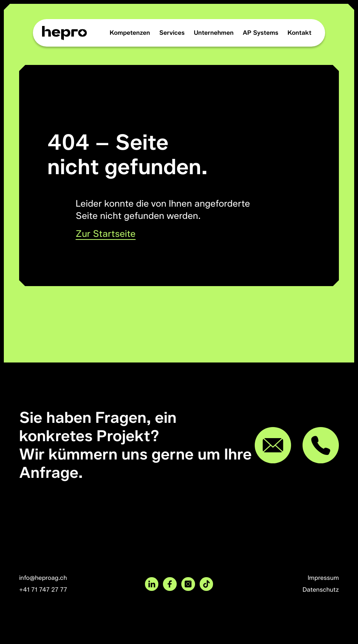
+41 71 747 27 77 (43, 590)
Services (172, 33)
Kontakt (300, 33)
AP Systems (261, 33)
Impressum (323, 578)
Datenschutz (321, 590)
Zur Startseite (106, 234)
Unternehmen (214, 33)
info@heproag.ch (43, 578)
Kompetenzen (130, 33)
